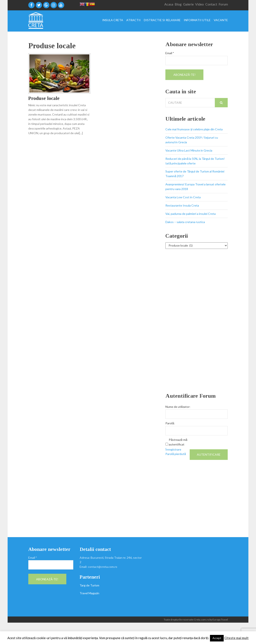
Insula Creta (113, 20)
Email (170, 53)
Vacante (221, 20)
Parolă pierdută (176, 454)
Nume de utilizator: (178, 407)
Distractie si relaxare (162, 20)
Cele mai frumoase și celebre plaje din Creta (194, 129)
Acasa (169, 4)
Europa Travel (220, 620)
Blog (178, 4)
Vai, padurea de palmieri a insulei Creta (191, 214)
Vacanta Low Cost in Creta (183, 197)
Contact (211, 4)
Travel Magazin (89, 593)
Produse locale (44, 98)
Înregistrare (173, 449)
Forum (223, 4)
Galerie (188, 4)
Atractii (133, 20)
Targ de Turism (89, 585)
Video (199, 4)
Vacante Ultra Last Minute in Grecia (189, 150)
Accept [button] (217, 638)
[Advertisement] (197, 321)
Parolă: (170, 423)
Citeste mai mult (236, 638)
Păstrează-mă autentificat (178, 442)
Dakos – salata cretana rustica (185, 222)
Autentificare (209, 454)
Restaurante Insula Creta (182, 205)
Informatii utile (197, 20)
